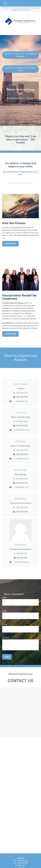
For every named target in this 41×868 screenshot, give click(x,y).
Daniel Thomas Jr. (20, 384)
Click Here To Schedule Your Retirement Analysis (20, 69)
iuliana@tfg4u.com (22, 430)
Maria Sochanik (20, 470)
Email (4, 611)
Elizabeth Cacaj (20, 498)
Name (5, 598)
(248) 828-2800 (22, 393)
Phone (5, 624)
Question (6, 638)
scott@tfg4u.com (22, 459)
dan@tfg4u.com (22, 401)
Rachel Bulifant (21, 545)
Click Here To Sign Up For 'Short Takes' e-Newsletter (20, 55)
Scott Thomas (20, 441)
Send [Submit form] (7, 657)
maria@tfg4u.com (22, 487)
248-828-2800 (22, 554)
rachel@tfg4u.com (22, 562)
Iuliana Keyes (20, 413)
